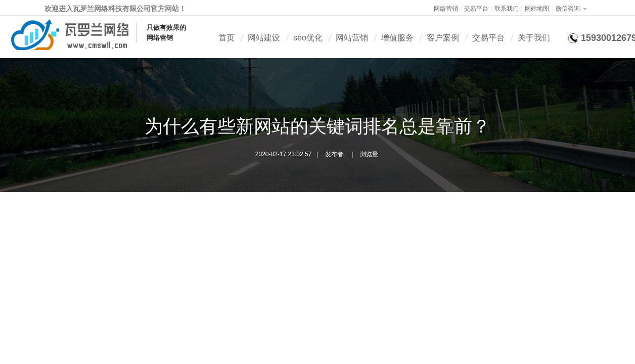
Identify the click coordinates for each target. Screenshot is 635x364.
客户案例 (443, 38)
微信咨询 (568, 9)
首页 (226, 38)
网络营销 (446, 9)
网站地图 (537, 9)
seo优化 (308, 38)
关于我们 (534, 38)
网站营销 (352, 38)
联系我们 (507, 9)
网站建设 (264, 38)
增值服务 (397, 38)
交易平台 (476, 9)
